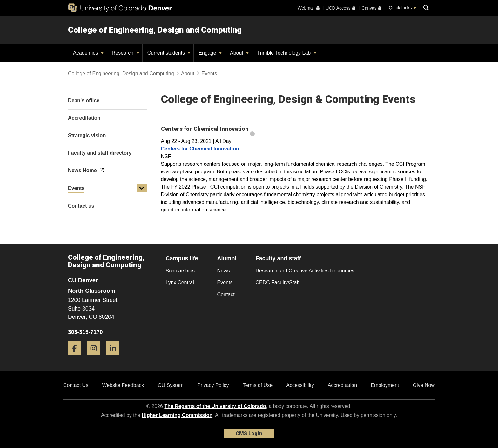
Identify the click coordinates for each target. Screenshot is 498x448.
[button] (142, 188)
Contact (226, 294)
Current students (169, 53)
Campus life (182, 258)
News (224, 271)
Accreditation (343, 385)
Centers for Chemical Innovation (200, 149)
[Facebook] (77, 358)
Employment (385, 385)
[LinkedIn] (115, 358)
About (239, 53)
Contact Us (76, 385)
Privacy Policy (213, 385)
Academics (88, 53)
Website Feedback (123, 385)
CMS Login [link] (249, 434)
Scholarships (180, 271)
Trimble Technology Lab (287, 53)
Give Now (424, 385)
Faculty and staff (278, 258)
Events (76, 188)
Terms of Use (258, 385)
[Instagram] (96, 358)
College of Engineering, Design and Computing (155, 30)
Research (126, 53)
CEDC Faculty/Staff (278, 282)
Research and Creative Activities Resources (305, 271)
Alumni (227, 258)
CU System (171, 385)
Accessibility (300, 385)
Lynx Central (180, 282)
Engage (210, 53)
